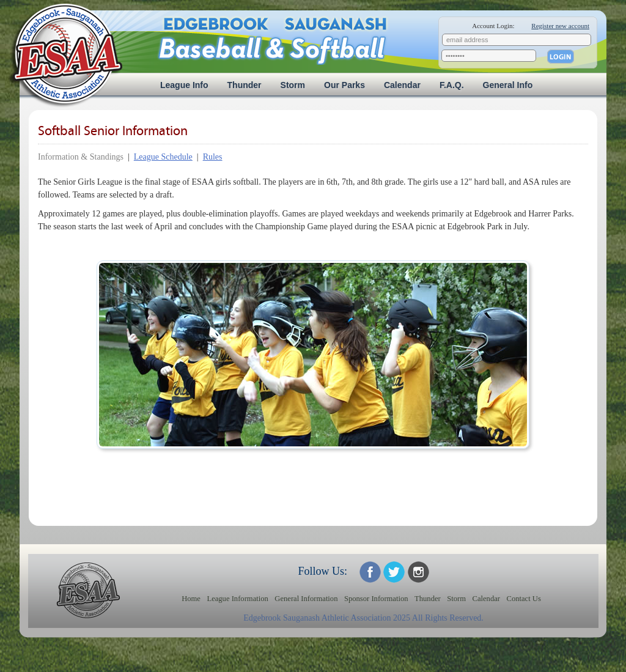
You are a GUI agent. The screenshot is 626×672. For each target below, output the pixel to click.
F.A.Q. (452, 85)
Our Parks (344, 85)
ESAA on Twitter (394, 572)
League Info (184, 85)
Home (191, 599)
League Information (237, 599)
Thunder (245, 85)
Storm (293, 85)
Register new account (560, 26)
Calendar (402, 85)
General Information (306, 599)
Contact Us (524, 599)
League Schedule (163, 157)
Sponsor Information (376, 599)
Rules (213, 157)
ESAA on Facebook (370, 572)
